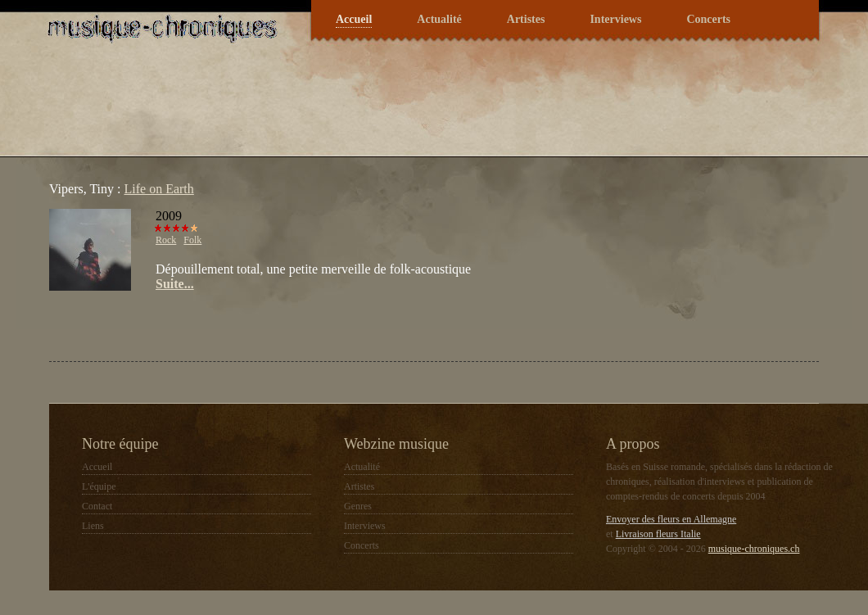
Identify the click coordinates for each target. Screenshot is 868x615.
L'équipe (99, 486)
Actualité (439, 19)
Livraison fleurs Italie (658, 534)
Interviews (615, 19)
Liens (93, 526)
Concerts (708, 19)
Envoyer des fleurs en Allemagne (671, 519)
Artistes (526, 19)
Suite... (175, 284)
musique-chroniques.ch (754, 549)
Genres (358, 506)
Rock (166, 240)
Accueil (354, 19)
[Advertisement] (241, 324)
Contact (97, 506)
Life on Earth (159, 189)
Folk (192, 240)
